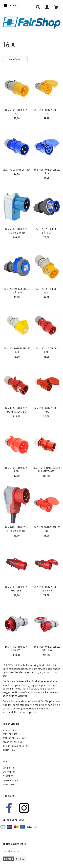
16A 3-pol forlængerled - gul (46, 112)
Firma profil (9, 730)
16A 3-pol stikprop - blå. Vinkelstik (17, 231)
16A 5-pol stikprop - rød (17, 470)
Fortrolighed (10, 734)
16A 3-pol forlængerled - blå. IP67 (17, 291)
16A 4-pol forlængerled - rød (46, 410)
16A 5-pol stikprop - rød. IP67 (17, 648)
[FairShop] (32, 22)
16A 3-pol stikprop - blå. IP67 (46, 231)
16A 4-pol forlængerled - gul (17, 350)
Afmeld (20, 859)
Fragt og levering (13, 742)
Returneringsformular (16, 746)
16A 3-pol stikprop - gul (17, 112)
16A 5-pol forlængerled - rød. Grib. (46, 589)
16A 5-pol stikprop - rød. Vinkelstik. (17, 529)
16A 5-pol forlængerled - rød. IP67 (46, 648)
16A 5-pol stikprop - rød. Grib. (17, 589)
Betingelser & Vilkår (14, 738)
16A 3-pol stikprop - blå (17, 170)
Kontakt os (9, 750)
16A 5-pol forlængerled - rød (46, 529)
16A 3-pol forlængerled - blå (46, 171)
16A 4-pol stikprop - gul (46, 291)
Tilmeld (8, 859)
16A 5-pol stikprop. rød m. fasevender (46, 470)
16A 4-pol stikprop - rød (46, 350)
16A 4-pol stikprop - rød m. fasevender (17, 410)
